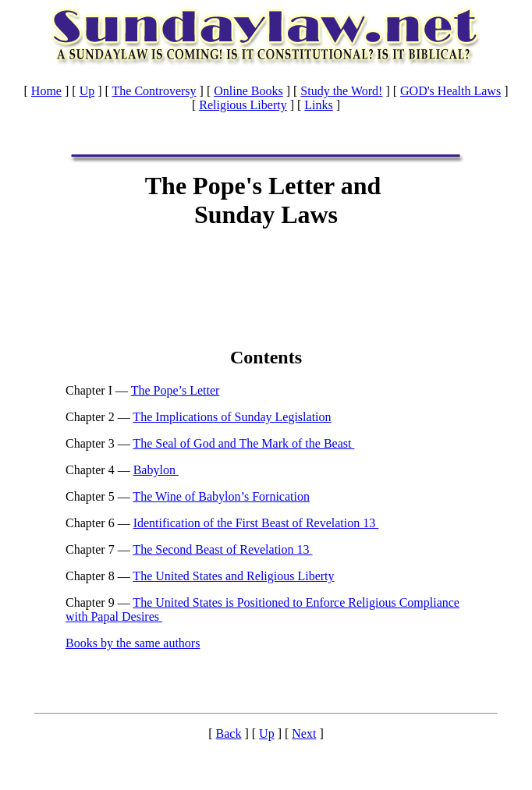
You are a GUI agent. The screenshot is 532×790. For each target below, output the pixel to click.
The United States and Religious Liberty (233, 576)
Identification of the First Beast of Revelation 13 (256, 523)
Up (87, 91)
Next (304, 733)
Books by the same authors (133, 643)
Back (229, 733)
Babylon (156, 470)
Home (46, 91)
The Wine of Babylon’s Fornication (221, 496)
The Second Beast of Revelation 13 (222, 549)
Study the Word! (341, 91)
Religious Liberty (243, 105)
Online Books (248, 91)
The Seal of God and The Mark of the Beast (243, 443)
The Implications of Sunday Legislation (232, 417)
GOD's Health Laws (450, 91)
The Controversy (154, 91)
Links (318, 105)
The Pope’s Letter (176, 390)
